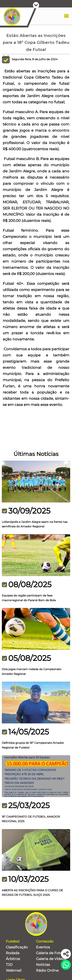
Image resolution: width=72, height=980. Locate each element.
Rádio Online (47, 970)
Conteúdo (45, 941)
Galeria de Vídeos (51, 959)
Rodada (13, 953)
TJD (9, 965)
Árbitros (13, 959)
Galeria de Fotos (50, 953)
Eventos (43, 947)
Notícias (43, 965)
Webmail (14, 970)
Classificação (17, 947)
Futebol (13, 941)
